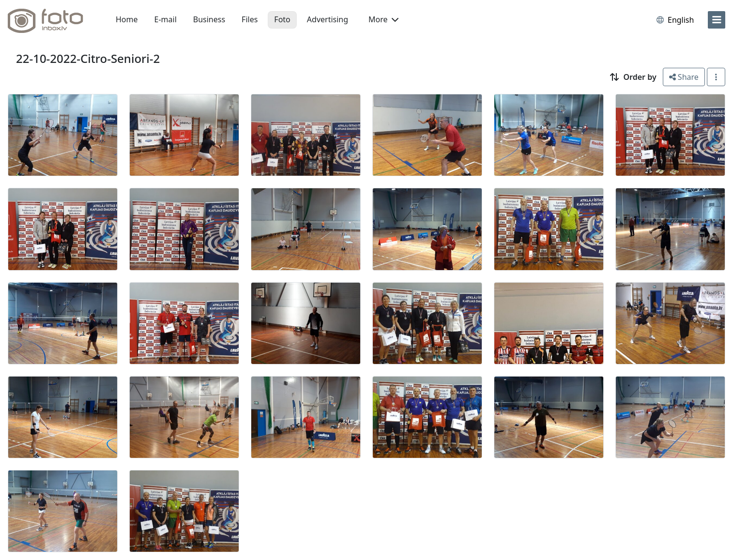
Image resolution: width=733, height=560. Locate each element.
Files (250, 19)
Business (209, 19)
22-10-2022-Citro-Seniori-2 (88, 58)
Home (127, 19)
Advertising (328, 19)
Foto (282, 19)
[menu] (717, 20)
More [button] (383, 19)
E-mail (166, 19)
